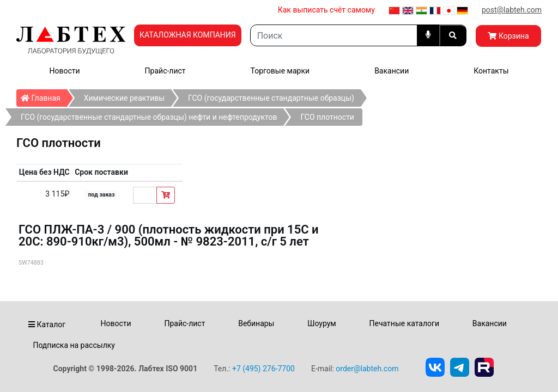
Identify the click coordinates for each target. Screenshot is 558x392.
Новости (65, 71)
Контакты (491, 71)
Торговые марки (280, 71)
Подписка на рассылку (74, 345)
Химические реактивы (124, 98)
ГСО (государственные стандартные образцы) (271, 98)
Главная (44, 96)
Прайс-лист (165, 71)
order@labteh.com (367, 369)
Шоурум (322, 323)
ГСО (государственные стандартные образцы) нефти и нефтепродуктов (149, 117)
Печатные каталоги (404, 323)
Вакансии (392, 71)
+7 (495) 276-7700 (263, 369)
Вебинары (256, 323)
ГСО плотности (327, 117)
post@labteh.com (512, 10)
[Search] (334, 35)
